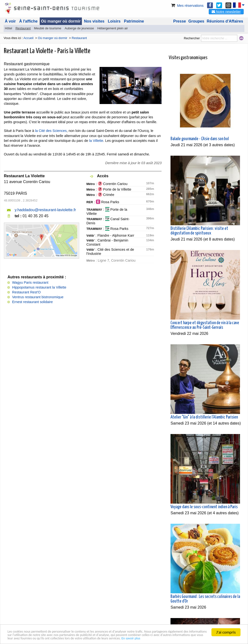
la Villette (96, 141)
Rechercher (192, 38)
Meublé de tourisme (47, 28)
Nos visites (94, 21)
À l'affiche (28, 21)
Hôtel (8, 28)
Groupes (196, 21)
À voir (10, 21)
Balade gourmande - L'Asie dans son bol (200, 139)
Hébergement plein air (113, 28)
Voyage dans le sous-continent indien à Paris (204, 507)
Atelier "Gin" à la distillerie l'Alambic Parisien (204, 417)
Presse (180, 21)
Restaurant (23, 28)
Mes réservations (187, 6)
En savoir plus (19, 638)
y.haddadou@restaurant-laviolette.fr (45, 210)
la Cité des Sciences (51, 131)
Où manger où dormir (61, 21)
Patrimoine (134, 21)
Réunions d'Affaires (225, 21)
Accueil (28, 38)
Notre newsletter (226, 12)
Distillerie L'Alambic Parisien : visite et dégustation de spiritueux (199, 231)
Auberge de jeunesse (79, 28)
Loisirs (114, 21)
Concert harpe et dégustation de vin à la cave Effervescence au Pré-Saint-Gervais (205, 325)
